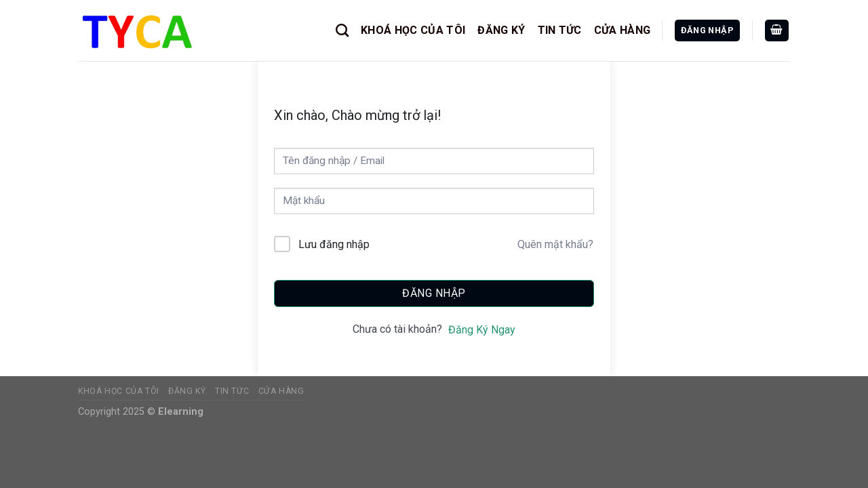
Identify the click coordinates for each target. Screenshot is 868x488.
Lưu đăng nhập (334, 244)
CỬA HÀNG (623, 30)
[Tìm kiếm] (342, 30)
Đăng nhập (434, 293)
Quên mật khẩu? (555, 244)
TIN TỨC (560, 30)
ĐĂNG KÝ (501, 30)
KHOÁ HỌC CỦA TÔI (413, 30)
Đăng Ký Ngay (482, 330)
